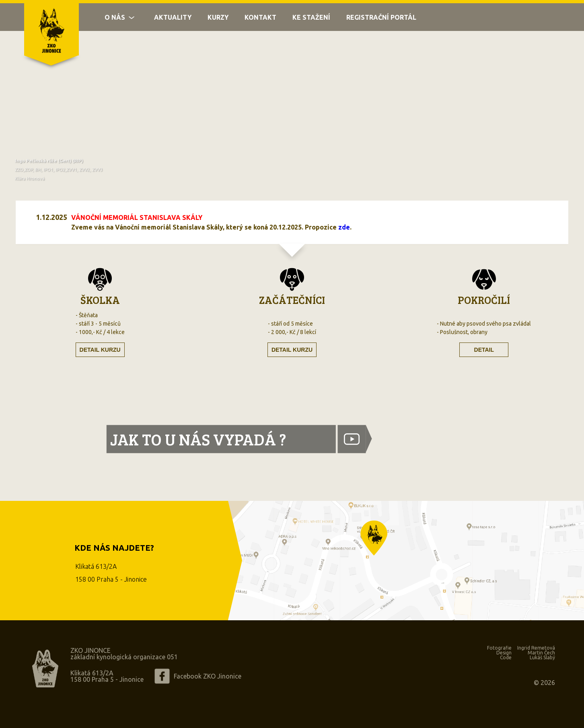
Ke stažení (311, 21)
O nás (115, 21)
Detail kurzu (100, 350)
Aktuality (173, 21)
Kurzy (218, 21)
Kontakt (260, 21)
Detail (484, 350)
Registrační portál (381, 21)
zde (344, 227)
